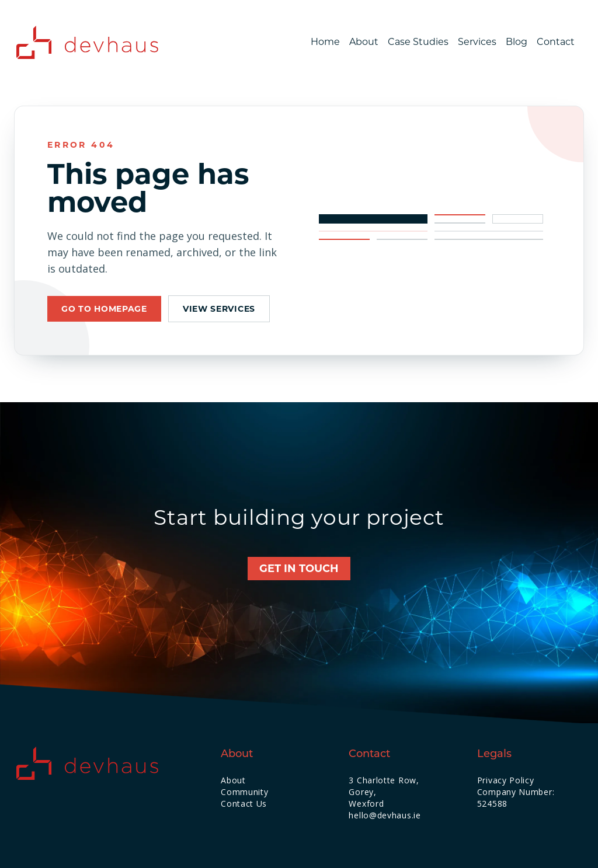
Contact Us (244, 803)
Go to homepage (104, 309)
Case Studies (418, 42)
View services (219, 309)
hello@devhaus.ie (385, 815)
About (364, 42)
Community (244, 792)
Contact (556, 42)
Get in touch (299, 569)
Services (477, 42)
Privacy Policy (506, 780)
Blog (517, 42)
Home (325, 42)
